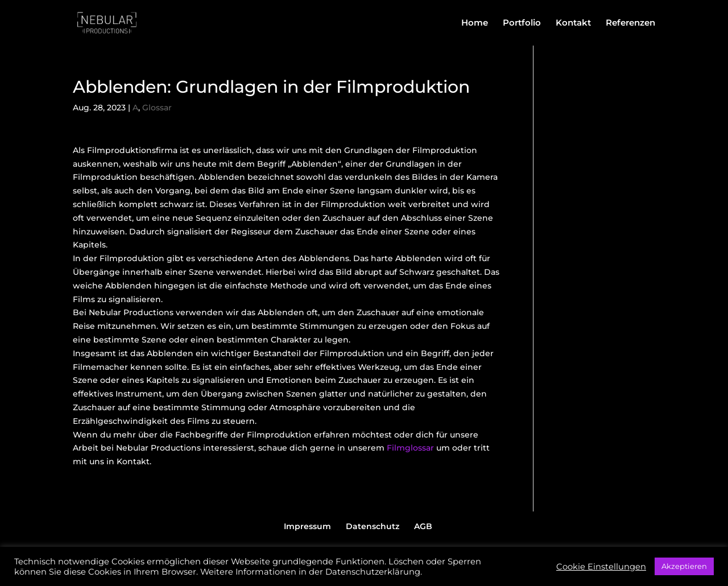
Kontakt (573, 23)
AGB (423, 526)
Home (475, 23)
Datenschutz (373, 526)
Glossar (157, 108)
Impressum (307, 526)
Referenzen (630, 23)
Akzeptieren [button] (684, 566)
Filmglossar (410, 448)
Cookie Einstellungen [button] (601, 567)
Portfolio (522, 23)
